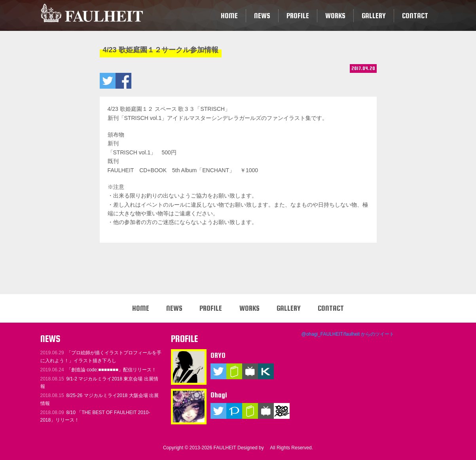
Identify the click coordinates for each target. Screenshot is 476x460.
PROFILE (298, 16)
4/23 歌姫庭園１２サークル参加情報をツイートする (108, 81)
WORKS (335, 16)
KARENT (266, 371)
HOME (229, 16)
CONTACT (415, 16)
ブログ (234, 371)
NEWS (262, 16)
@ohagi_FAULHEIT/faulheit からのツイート (348, 334)
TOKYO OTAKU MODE (282, 411)
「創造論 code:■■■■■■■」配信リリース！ (99, 370)
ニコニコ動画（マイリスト (250, 371)
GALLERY (374, 16)
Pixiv (234, 411)
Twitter (218, 371)
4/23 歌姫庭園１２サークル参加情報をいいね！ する (123, 81)
